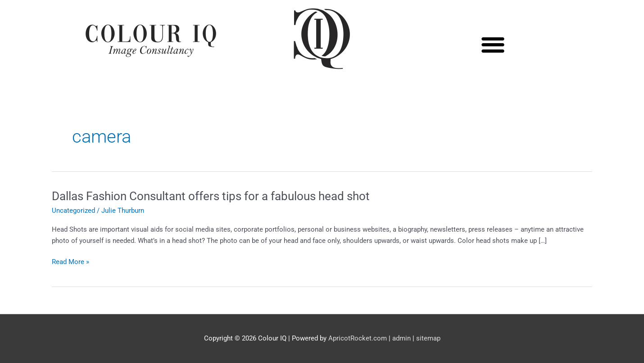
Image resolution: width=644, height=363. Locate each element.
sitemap (428, 338)
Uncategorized (73, 211)
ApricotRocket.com (358, 338)
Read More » (70, 262)
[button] (493, 45)
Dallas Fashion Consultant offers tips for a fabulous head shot (211, 196)
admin (401, 338)
